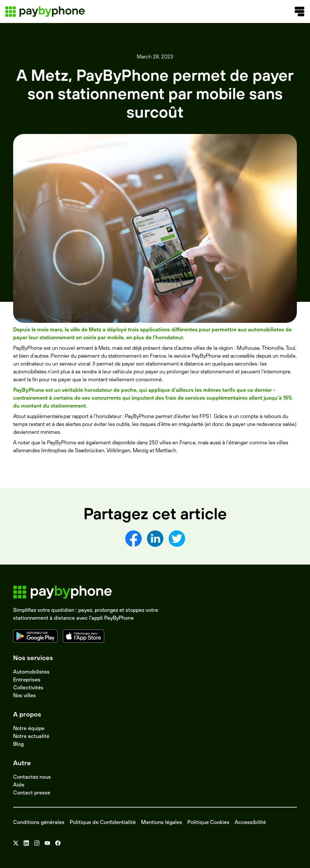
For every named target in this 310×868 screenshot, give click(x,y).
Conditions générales (39, 822)
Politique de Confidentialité (103, 822)
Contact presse (32, 792)
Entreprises (27, 679)
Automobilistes (31, 672)
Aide (19, 785)
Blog (18, 744)
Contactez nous (32, 777)
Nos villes (24, 695)
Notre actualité (31, 736)
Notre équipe (29, 728)
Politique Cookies (208, 822)
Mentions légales (162, 822)
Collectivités (28, 687)
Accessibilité (250, 822)
